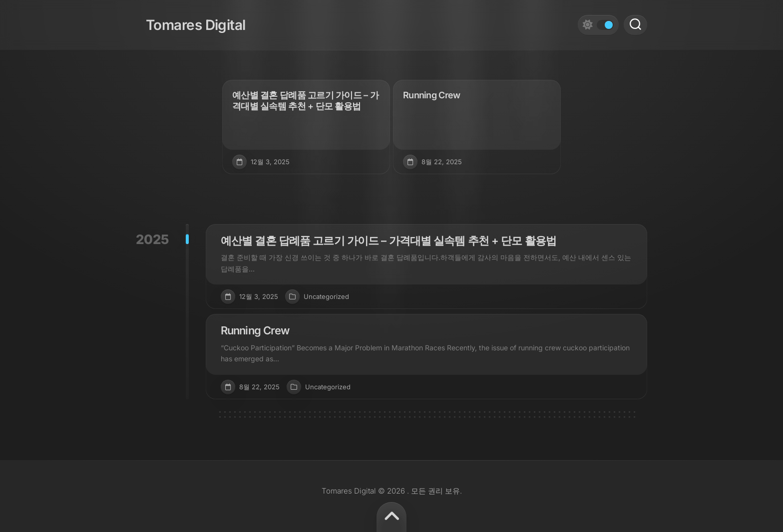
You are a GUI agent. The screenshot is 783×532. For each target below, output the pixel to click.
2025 (152, 239)
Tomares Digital (186, 20)
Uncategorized (326, 296)
